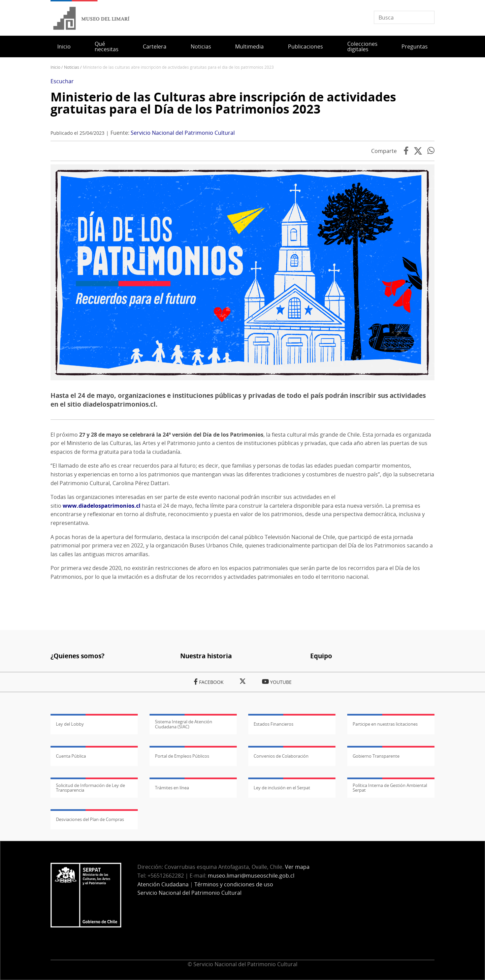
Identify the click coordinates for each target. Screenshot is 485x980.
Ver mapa (297, 867)
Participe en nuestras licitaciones (385, 724)
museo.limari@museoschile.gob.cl (251, 876)
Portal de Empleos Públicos (182, 756)
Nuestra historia (206, 656)
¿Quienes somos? (77, 656)
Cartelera (155, 46)
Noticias (201, 46)
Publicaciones (305, 46)
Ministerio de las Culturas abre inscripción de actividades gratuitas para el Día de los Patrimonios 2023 (223, 103)
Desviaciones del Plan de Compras (90, 819)
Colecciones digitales (362, 46)
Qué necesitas (107, 46)
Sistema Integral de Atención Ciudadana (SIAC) (184, 724)
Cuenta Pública (71, 756)
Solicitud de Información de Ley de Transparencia (90, 788)
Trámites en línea (172, 788)
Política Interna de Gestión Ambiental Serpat (390, 788)
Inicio (64, 46)
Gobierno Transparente (376, 756)
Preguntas (415, 46)
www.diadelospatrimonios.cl (102, 506)
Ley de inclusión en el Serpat (282, 788)
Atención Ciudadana (163, 884)
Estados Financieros (273, 724)
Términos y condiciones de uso (234, 884)
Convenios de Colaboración (281, 756)
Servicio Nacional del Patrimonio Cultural (183, 133)
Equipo (321, 656)
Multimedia (249, 46)
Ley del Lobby (70, 724)
